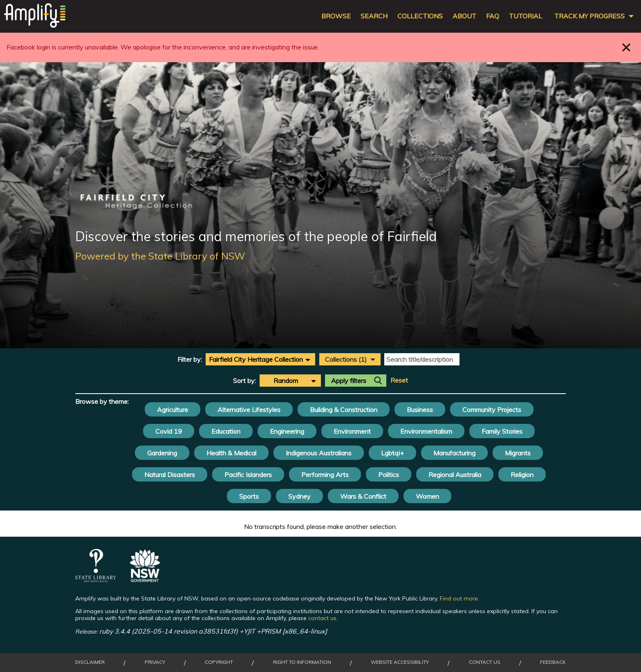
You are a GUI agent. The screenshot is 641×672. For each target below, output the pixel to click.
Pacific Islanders (248, 475)
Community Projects (492, 410)
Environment (352, 431)
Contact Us (485, 662)
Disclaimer (90, 662)
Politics (389, 475)
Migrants (518, 453)
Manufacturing (454, 453)
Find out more (459, 598)
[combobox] (260, 359)
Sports (249, 496)
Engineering (287, 431)
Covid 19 (169, 431)
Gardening (162, 453)
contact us (322, 618)
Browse (336, 16)
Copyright (219, 662)
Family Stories (502, 431)
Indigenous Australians (319, 453)
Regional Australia (455, 475)
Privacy (155, 662)
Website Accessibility (400, 662)
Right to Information (302, 662)
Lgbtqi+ (392, 453)
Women (427, 496)
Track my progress (589, 16)
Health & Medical (231, 453)
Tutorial (526, 16)
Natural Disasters (170, 475)
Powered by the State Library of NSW (160, 256)
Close (626, 47)
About (464, 16)
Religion (522, 475)
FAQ (493, 16)
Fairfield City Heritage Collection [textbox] (256, 359)
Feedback (553, 662)
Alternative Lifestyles (249, 410)
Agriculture (173, 410)
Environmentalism (426, 431)
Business (420, 410)
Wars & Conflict (363, 496)
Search (374, 16)
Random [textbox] (286, 381)
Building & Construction (344, 410)
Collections (420, 16)
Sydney (299, 496)
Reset (399, 380)
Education (226, 431)
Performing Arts (325, 475)
